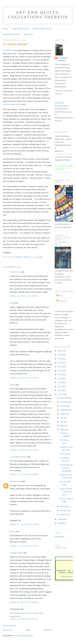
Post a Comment (10, 625)
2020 (60, 355)
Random (72, 573)
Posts (60, 296)
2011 (60, 390)
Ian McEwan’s (16, 147)
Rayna (12, 531)
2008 (60, 523)
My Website (60, 537)
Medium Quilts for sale (42, 29)
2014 (60, 378)
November (65, 402)
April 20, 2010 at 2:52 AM (24, 619)
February (64, 510)
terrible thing (10, 50)
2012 (60, 386)
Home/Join (61, 570)
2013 (60, 382)
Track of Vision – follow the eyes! (66, 492)
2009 (60, 519)
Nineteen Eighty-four (11, 104)
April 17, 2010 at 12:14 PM (24, 524)
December (65, 398)
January (64, 514)
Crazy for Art (15, 272)
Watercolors (28, 34)
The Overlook (65, 454)
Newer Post (8, 630)
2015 (60, 374)
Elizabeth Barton (63, 59)
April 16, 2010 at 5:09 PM (24, 474)
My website (59, 103)
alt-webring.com (67, 576)
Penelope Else (15, 481)
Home (5, 29)
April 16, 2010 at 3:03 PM (24, 378)
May (62, 426)
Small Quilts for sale (20, 29)
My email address (62, 106)
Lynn (12, 303)
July (62, 418)
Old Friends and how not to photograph (66, 468)
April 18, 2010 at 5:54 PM (24, 602)
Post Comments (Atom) (23, 636)
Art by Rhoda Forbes (18, 457)
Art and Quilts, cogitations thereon (38, 15)
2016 (60, 371)
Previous (63, 573)
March (63, 506)
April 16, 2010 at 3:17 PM (24, 450)
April (63, 430)
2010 (60, 394)
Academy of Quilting (63, 157)
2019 (60, 359)
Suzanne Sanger (16, 553)
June (62, 422)
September (65, 410)
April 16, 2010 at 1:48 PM (24, 296)
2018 (60, 363)
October (64, 406)
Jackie (12, 385)
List (69, 570)
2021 (60, 351)
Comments (62, 301)
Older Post (48, 630)
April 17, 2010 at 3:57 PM (24, 546)
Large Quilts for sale (11, 34)
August (63, 414)
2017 (60, 367)
